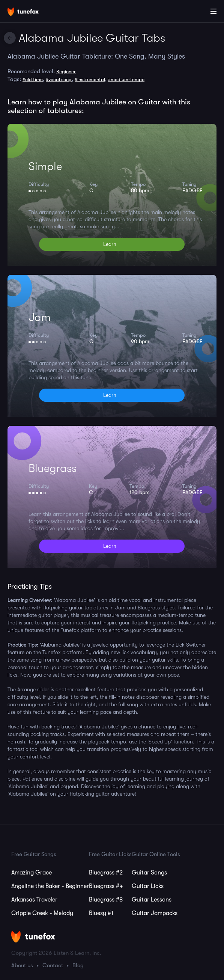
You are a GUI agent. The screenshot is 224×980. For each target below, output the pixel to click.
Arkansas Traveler (34, 900)
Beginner (66, 72)
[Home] (30, 12)
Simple (45, 166)
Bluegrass (53, 468)
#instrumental (90, 79)
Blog (78, 965)
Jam (40, 317)
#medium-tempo (126, 79)
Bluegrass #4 (106, 886)
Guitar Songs (149, 873)
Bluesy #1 (101, 913)
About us (22, 965)
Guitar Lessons (152, 900)
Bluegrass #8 (106, 900)
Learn (110, 244)
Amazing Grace (32, 873)
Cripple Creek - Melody (42, 913)
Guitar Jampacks (155, 913)
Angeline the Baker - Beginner (50, 886)
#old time (33, 79)
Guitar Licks (148, 886)
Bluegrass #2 (106, 873)
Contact (53, 965)
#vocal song (59, 79)
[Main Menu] (213, 11)
